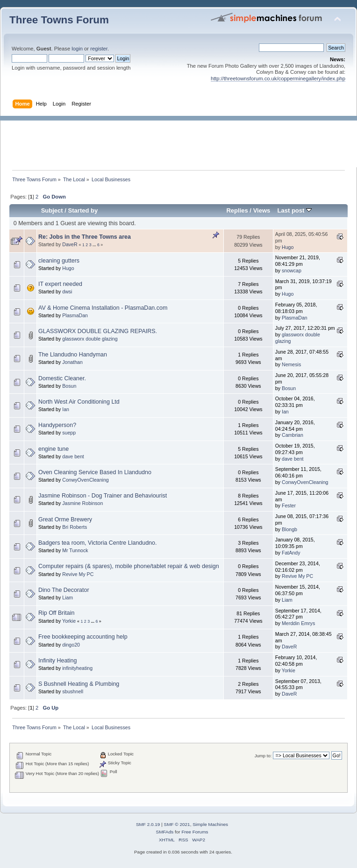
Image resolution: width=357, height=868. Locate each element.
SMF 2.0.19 (148, 824)
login (77, 49)
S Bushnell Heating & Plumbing (79, 684)
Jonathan (72, 362)
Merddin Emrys (298, 623)
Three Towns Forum (59, 20)
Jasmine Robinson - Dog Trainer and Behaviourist (103, 496)
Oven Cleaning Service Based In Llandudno (95, 472)
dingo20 (71, 645)
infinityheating (77, 668)
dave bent (73, 456)
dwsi (67, 292)
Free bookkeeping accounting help (83, 637)
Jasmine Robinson (82, 503)
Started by (83, 210)
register (99, 49)
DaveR (70, 244)
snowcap (292, 270)
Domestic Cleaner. (62, 378)
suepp (69, 433)
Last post (294, 210)
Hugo (288, 247)
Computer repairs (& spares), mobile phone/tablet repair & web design (129, 566)
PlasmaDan (75, 315)
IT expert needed (60, 284)
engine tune (54, 449)
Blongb (289, 529)
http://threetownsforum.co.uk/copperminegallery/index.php (278, 78)
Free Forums (195, 832)
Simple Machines (210, 824)
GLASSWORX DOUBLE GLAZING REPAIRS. (98, 331)
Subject (52, 210)
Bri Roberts (75, 527)
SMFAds (165, 832)
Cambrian (293, 435)
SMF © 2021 (177, 824)
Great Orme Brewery (65, 519)
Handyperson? (57, 425)
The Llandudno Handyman (73, 355)
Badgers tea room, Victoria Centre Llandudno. (97, 543)
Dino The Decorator (64, 590)
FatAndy (291, 553)
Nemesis (291, 364)
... (95, 245)
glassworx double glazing (90, 339)
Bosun (69, 386)
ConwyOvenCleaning (86, 480)
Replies (237, 210)
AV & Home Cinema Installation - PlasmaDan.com (103, 308)
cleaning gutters (59, 261)
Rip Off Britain (56, 613)
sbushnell (73, 691)
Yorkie (69, 621)
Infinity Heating (57, 661)
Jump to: (263, 756)
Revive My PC (78, 574)
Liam (68, 598)
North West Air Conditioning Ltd (79, 402)
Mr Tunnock (75, 550)
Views (262, 210)
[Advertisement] (183, 142)
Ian (66, 409)
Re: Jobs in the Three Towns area (85, 237)
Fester (289, 505)
